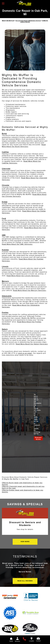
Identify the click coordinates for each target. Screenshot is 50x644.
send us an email (25, 353)
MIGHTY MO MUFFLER (8, 21)
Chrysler (6, 185)
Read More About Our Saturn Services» (32, 344)
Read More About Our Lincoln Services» (23, 276)
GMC (4, 235)
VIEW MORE (25, 542)
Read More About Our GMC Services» (17, 244)
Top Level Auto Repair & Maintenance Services (28, 21)
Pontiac (5, 313)
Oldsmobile (7, 296)
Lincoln (5, 266)
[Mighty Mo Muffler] (25, 513)
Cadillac (5, 152)
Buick (4, 134)
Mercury (5, 281)
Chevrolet (6, 169)
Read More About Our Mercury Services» (30, 290)
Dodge (5, 202)
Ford (4, 218)
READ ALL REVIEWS (25, 581)
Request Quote (38, 438)
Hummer (5, 250)
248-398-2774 (10, 353)
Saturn (5, 329)
